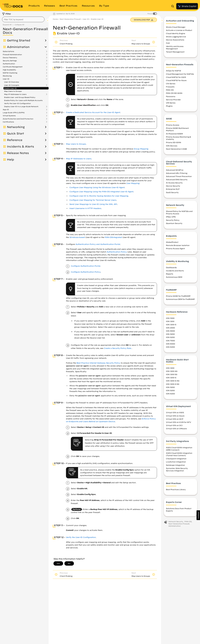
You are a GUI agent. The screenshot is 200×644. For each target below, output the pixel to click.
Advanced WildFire (175, 170)
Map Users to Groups (13, 91)
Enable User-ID (10, 88)
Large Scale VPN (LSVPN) (14, 113)
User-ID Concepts (12, 85)
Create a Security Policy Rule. (118, 348)
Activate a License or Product (179, 30)
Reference (15, 140)
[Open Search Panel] (173, 6)
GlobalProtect (172, 242)
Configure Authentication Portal (86, 266)
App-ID (6, 110)
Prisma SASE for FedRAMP (178, 296)
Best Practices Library (176, 490)
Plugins (169, 106)
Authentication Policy (117, 252)
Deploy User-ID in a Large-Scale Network (21, 107)
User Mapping (133, 183)
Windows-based (77, 237)
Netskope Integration (175, 465)
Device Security (173, 186)
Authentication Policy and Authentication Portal (98, 244)
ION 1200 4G (172, 371)
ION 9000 (170, 344)
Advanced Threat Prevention (179, 176)
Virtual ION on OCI (174, 426)
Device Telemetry (10, 58)
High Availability (9, 70)
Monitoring (7, 76)
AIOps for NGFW (174, 71)
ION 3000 (170, 331)
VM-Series (171, 103)
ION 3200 (170, 334)
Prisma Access (173, 125)
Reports (170, 274)
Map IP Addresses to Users (15, 94)
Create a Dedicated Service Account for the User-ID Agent (93, 112)
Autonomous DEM (174, 277)
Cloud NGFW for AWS (176, 77)
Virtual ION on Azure (175, 416)
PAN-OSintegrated (113, 237)
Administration (18, 47)
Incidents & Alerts (20, 147)
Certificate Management (13, 67)
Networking (16, 127)
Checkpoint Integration (176, 459)
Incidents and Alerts (175, 271)
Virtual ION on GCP (175, 419)
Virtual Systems (9, 116)
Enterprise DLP (173, 189)
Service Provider (173, 100)
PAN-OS (170, 90)
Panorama (171, 97)
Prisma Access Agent (175, 249)
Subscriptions (8, 51)
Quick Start (15, 134)
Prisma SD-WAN (174, 143)
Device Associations (175, 40)
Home (55, 19)
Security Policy (173, 220)
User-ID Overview (12, 82)
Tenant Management (175, 52)
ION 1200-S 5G (173, 384)
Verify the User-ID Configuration (17, 103)
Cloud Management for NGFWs (180, 74)
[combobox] (23, 19)
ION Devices (172, 146)
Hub (168, 43)
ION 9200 (170, 347)
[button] (198, 515)
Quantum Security (174, 223)
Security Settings (10, 61)
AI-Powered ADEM (174, 134)
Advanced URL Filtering (177, 173)
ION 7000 (170, 341)
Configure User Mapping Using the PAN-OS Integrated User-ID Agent (101, 192)
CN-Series (171, 84)
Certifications (8, 122)
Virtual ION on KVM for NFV (179, 422)
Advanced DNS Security (177, 180)
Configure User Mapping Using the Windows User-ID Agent (97, 187)
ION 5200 (170, 338)
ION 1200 (170, 321)
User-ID (6, 79)
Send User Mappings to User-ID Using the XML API (93, 204)
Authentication (9, 64)
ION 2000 (170, 328)
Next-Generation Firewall (70, 19)
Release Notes (18, 153)
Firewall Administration (12, 55)
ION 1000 (170, 318)
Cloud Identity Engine (176, 34)
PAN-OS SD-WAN (174, 93)
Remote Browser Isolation (178, 246)
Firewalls (170, 87)
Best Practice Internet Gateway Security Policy (98, 363)
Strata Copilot (187, 6)
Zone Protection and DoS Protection (18, 119)
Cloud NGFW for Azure (176, 80)
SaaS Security (172, 193)
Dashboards (171, 268)
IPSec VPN (171, 217)
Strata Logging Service (176, 37)
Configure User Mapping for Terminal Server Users (93, 200)
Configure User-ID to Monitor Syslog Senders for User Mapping (99, 196)
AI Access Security (174, 183)
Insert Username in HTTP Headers (85, 208)
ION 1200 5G (172, 375)
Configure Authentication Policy (86, 272)
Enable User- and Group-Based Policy (20, 97)
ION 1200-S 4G (173, 381)
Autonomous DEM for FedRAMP (180, 299)
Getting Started (19, 40)
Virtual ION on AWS (175, 413)
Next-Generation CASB (176, 149)
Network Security (176, 522)
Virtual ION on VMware (176, 429)
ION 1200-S (171, 325)
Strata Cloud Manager (176, 27)
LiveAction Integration (176, 462)
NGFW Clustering (10, 73)
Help (10, 160)
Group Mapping (141, 149)
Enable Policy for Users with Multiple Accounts (23, 100)
